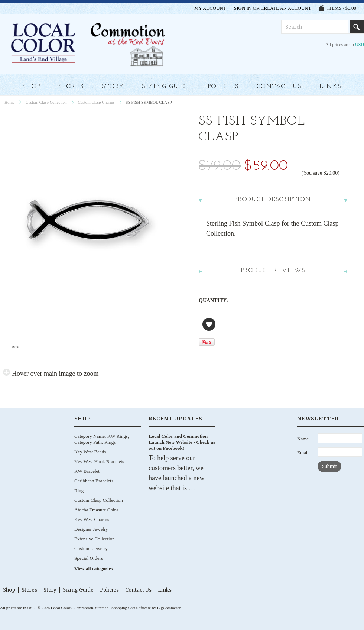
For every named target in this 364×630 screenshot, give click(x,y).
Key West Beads (90, 452)
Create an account (286, 8)
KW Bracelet (87, 471)
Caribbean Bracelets (94, 481)
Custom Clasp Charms (96, 102)
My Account (210, 8)
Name (303, 439)
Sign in (243, 8)
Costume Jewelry (91, 548)
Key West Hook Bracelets (99, 461)
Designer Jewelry (91, 529)
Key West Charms (92, 519)
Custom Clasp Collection (46, 102)
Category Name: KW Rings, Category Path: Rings (102, 439)
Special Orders (89, 558)
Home (9, 102)
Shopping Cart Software (131, 608)
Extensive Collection (95, 539)
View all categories (93, 568)
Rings (80, 490)
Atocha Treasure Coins (96, 510)
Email (303, 453)
